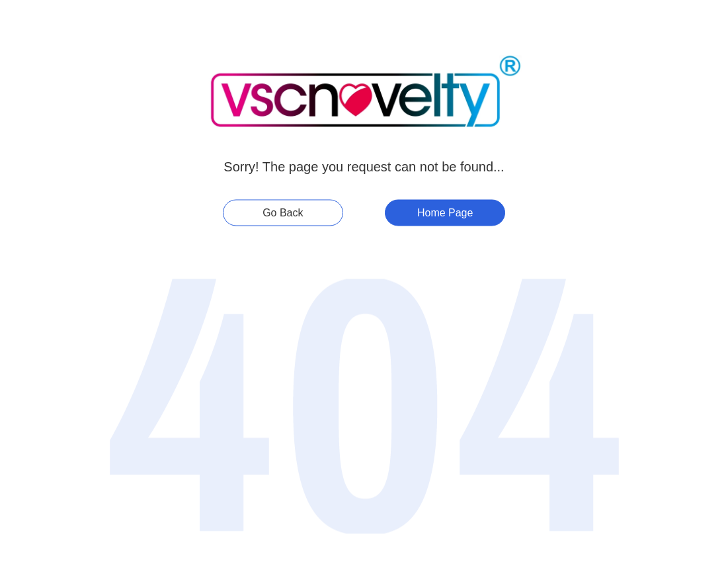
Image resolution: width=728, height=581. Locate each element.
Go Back (283, 213)
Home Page (445, 213)
